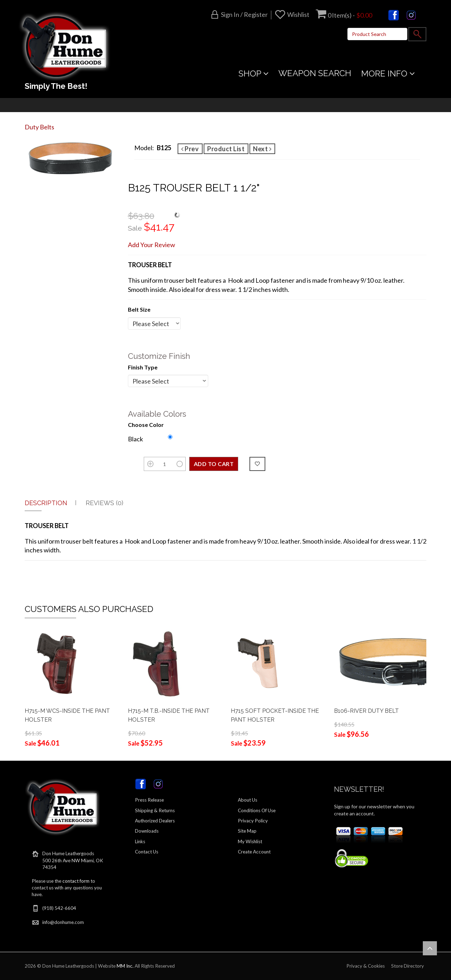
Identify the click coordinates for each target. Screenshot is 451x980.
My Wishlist (250, 841)
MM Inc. (125, 966)
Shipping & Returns (155, 810)
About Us (248, 800)
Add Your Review (152, 245)
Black (135, 439)
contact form (76, 881)
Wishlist (298, 14)
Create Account (254, 852)
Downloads (147, 831)
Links (140, 841)
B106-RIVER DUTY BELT (366, 711)
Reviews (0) (104, 503)
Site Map (247, 831)
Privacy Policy (253, 821)
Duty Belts (39, 127)
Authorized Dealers (155, 821)
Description (46, 503)
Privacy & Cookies (366, 966)
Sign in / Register (244, 14)
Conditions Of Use (257, 810)
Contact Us (147, 852)
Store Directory (407, 966)
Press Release (149, 800)
